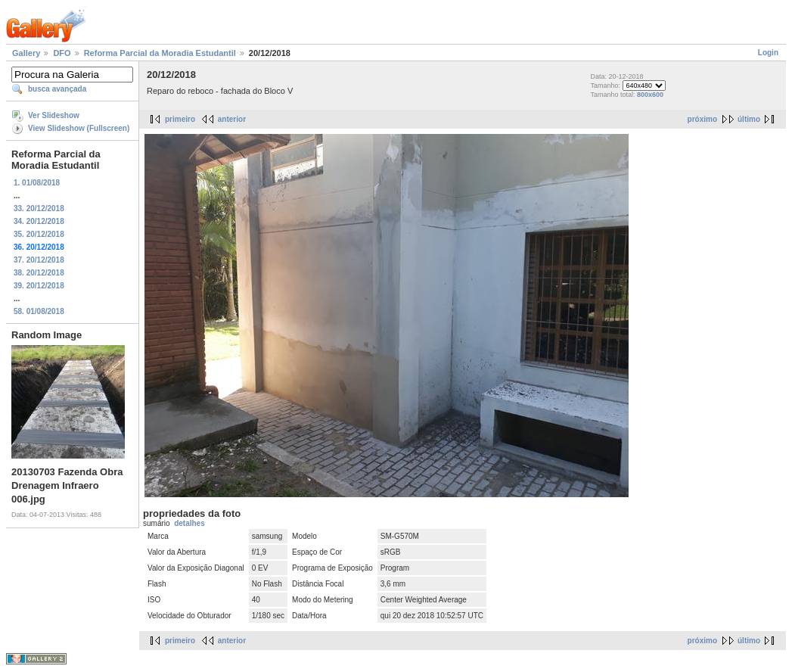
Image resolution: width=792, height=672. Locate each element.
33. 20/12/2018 (39, 208)
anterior (232, 119)
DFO (62, 53)
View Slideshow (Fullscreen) (79, 128)
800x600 (650, 95)
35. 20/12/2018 (39, 234)
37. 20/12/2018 (39, 260)
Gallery (26, 53)
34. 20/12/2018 (39, 221)
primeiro (180, 119)
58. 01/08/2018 (39, 311)
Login (768, 53)
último (749, 119)
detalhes (189, 523)
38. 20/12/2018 (39, 273)
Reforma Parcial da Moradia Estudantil (160, 53)
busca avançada (57, 89)
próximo (702, 119)
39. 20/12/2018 (39, 286)
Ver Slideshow (54, 115)
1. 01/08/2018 (37, 183)
